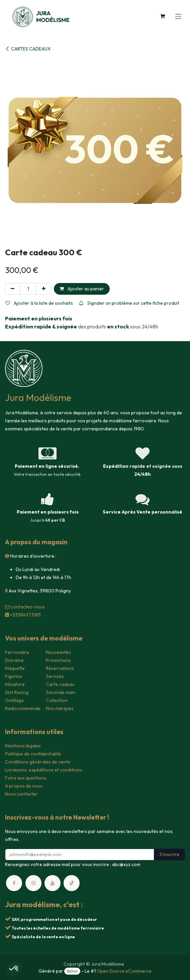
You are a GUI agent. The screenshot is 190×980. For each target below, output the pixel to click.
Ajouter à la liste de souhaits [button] (39, 303)
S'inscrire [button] (169, 854)
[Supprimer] (13, 289)
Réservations (60, 668)
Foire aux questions (26, 778)
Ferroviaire (17, 652)
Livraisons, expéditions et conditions (44, 770)
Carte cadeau (60, 684)
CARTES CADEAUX (28, 49)
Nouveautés (58, 652)
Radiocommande (23, 708)
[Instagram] (33, 883)
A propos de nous (24, 786)
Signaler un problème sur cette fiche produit (129, 303)
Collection (57, 700)
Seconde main (61, 692)
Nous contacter (21, 794)
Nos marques (60, 708)
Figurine (14, 676)
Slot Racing (17, 692)
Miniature (15, 684)
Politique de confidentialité (33, 754)
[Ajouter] (44, 289)
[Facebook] (14, 883)
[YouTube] (53, 883)
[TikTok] (72, 883)
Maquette (15, 668)
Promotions (58, 660)
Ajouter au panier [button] (82, 289)
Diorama (14, 660)
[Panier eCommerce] (162, 16)
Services (55, 676)
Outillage (14, 700)
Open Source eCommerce (124, 971)
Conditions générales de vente (38, 762)
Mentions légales (23, 746)
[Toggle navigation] (178, 16)
